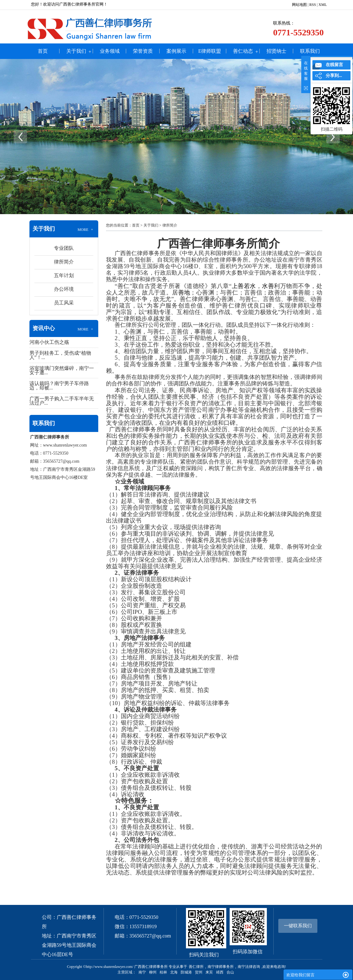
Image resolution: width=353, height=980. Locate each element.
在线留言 (334, 65)
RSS (313, 5)
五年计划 (64, 275)
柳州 (153, 972)
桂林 (163, 972)
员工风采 (64, 303)
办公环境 (64, 289)
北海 (174, 972)
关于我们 (76, 51)
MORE (86, 230)
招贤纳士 (276, 51)
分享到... (334, 76)
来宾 (209, 972)
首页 (43, 51)
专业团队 (64, 248)
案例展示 (176, 51)
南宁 (142, 972)
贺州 (199, 972)
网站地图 (299, 5)
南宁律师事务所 (221, 967)
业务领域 (110, 51)
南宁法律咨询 (249, 967)
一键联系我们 (298, 926)
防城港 (186, 972)
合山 (230, 972)
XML (323, 5)
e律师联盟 (210, 51)
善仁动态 (243, 51)
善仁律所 (196, 967)
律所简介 (64, 262)
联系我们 (310, 51)
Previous (20, 137)
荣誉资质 (143, 51)
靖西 (220, 972)
